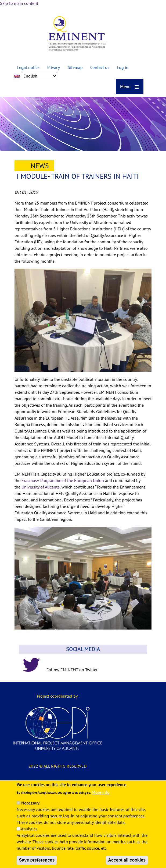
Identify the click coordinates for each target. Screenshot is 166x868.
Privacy (54, 67)
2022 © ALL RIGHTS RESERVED (57, 766)
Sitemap (75, 67)
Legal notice (28, 67)
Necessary (30, 810)
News (40, 166)
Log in (123, 67)
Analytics (29, 836)
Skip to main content (19, 3)
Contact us (100, 67)
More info (101, 799)
